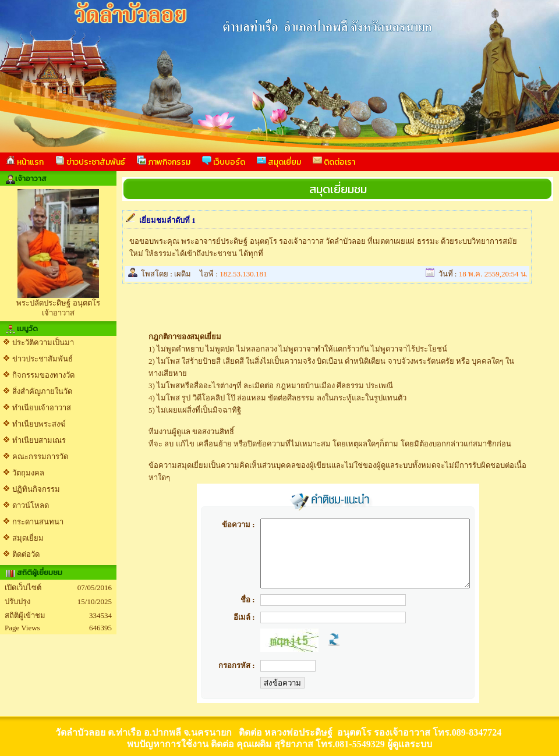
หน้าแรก (25, 162)
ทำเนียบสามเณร (39, 440)
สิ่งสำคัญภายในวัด (42, 391)
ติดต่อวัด (26, 554)
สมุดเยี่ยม (279, 162)
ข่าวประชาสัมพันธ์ (90, 162)
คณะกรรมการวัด (40, 457)
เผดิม (183, 274)
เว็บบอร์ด (224, 162)
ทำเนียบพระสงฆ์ (39, 424)
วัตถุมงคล (28, 473)
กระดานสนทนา (38, 522)
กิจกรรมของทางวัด (43, 375)
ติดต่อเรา (334, 162)
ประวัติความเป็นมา (43, 342)
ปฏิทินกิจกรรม (36, 489)
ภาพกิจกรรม (164, 162)
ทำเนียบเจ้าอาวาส (42, 408)
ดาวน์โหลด (31, 505)
